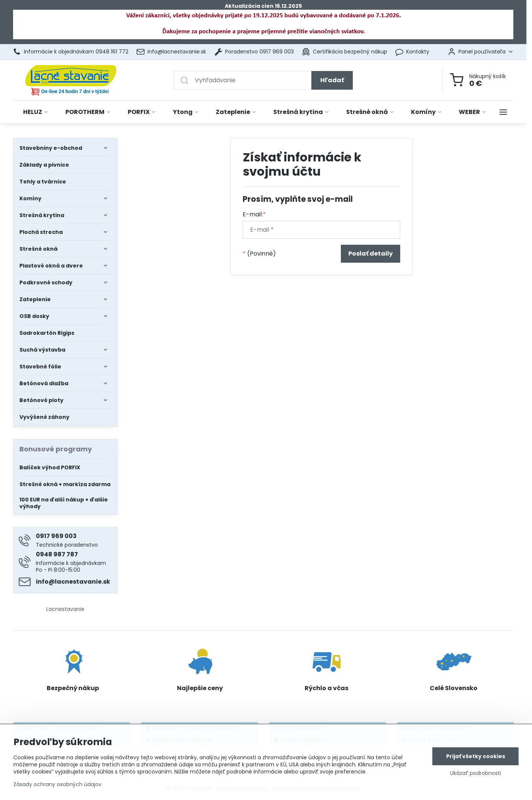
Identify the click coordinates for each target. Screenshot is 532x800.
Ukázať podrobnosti (476, 775)
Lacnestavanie (65, 609)
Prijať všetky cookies (476, 758)
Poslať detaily (371, 254)
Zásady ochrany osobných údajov (57, 786)
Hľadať (332, 80)
